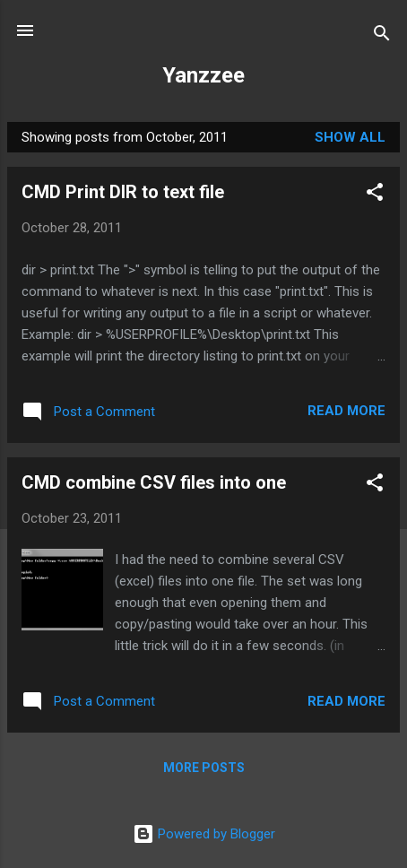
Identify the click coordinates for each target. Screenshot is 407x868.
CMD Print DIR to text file (123, 192)
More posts (204, 768)
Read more (346, 411)
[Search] (382, 36)
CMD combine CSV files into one (154, 482)
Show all (350, 137)
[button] (375, 195)
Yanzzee (203, 75)
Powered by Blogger (204, 834)
